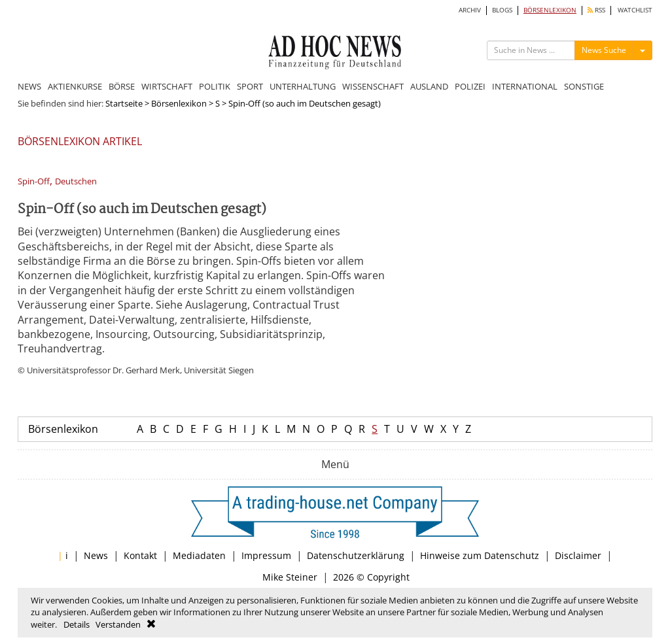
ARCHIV (470, 10)
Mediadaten (199, 555)
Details (77, 624)
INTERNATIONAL (525, 86)
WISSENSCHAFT (373, 86)
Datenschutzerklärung (356, 555)
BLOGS (502, 10)
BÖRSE (122, 86)
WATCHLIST (635, 10)
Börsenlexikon (179, 103)
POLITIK (215, 86)
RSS (596, 10)
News (96, 555)
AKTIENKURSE (75, 86)
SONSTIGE (584, 86)
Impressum (266, 555)
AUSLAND (429, 86)
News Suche (604, 50)
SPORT (250, 86)
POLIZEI (470, 86)
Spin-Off (34, 181)
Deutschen (76, 181)
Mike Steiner (290, 577)
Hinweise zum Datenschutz (480, 555)
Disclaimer (578, 555)
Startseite (124, 103)
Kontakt (140, 555)
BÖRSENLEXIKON (550, 10)
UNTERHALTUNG (303, 86)
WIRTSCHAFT (167, 86)
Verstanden (118, 624)
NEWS (29, 86)
